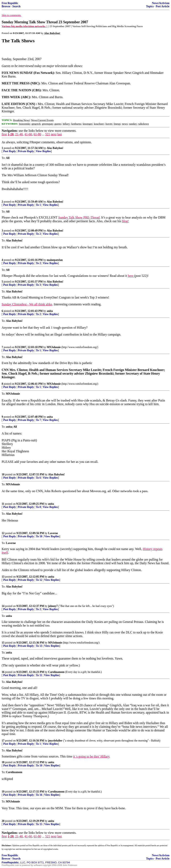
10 (3, 474)
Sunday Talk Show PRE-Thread (79, 217)
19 (3, 792)
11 (3, 504)
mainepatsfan (55, 260)
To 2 (38, 234)
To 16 (39, 795)
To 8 (38, 507)
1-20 (11, 134)
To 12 (39, 580)
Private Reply (26, 151)
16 (3, 672)
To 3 (38, 285)
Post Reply (10, 151)
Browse (6, 6)
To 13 (39, 646)
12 (3, 533)
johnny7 (53, 606)
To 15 (39, 824)
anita (50, 311)
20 (3, 821)
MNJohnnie (54, 347)
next (54, 134)
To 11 (39, 675)
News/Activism (161, 3)
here (131, 276)
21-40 (19, 134)
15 (3, 643)
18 (3, 762)
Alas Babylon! (55, 148)
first (4, 134)
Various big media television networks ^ (25, 26)
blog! (125, 221)
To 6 (38, 478)
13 (3, 577)
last (60, 134)
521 (48, 134)
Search (16, 6)
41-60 (28, 134)
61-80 (37, 134)
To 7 (38, 420)
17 (3, 741)
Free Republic (10, 3)
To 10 (39, 536)
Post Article (162, 6)
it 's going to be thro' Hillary (91, 756)
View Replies (43, 151)
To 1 (38, 205)
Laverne (53, 533)
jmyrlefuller (55, 741)
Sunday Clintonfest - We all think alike (27, 304)
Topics (150, 6)
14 (3, 606)
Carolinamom (56, 672)
